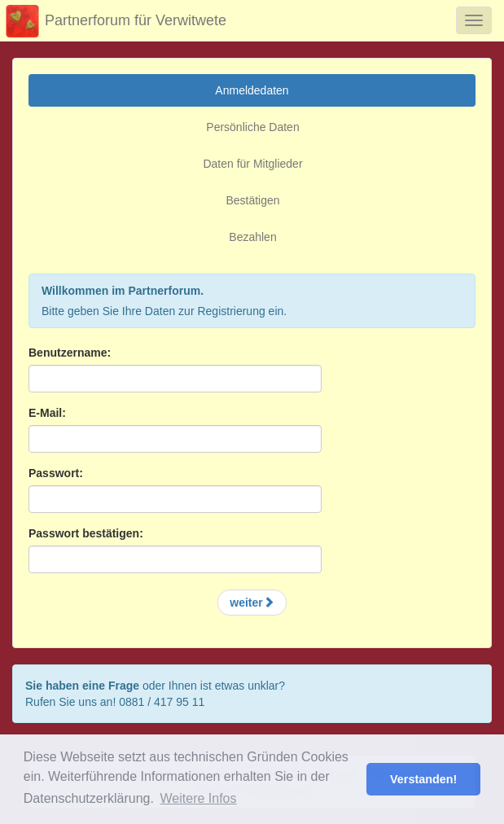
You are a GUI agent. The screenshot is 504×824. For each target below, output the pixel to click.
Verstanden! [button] (423, 779)
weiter (252, 603)
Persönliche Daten (252, 127)
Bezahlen (252, 237)
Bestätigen (252, 200)
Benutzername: (70, 353)
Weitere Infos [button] (199, 798)
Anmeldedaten (252, 90)
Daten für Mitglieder (252, 164)
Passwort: (56, 473)
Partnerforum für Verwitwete (113, 21)
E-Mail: (47, 413)
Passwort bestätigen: (86, 533)
